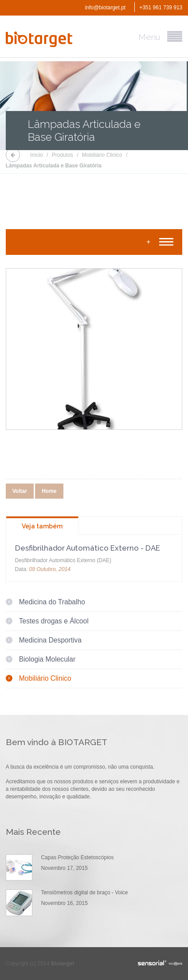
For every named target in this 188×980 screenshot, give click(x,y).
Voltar (20, 491)
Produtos (63, 155)
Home (49, 491)
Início (37, 155)
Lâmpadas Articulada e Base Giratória (54, 166)
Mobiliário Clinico (102, 155)
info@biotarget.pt (106, 8)
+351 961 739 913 (161, 8)
